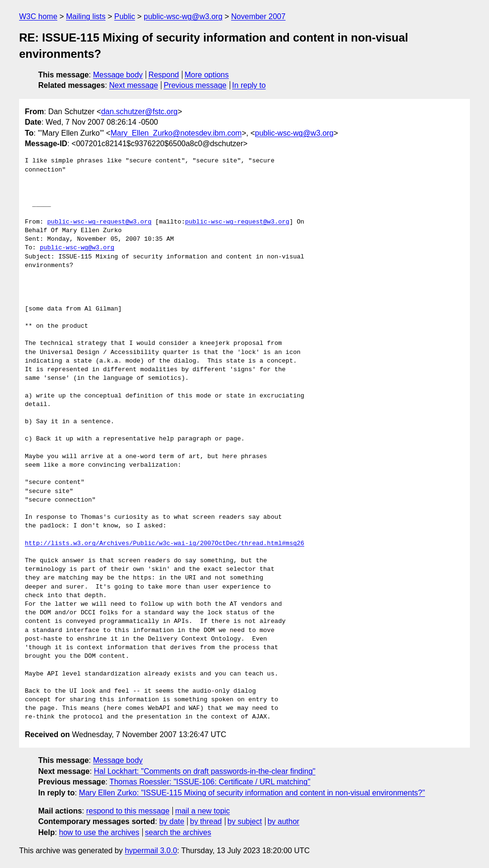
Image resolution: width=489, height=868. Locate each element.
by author (283, 821)
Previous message (195, 85)
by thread (206, 821)
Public (125, 16)
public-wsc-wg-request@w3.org (99, 222)
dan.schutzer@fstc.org (139, 112)
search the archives (178, 832)
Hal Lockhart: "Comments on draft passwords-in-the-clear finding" (205, 771)
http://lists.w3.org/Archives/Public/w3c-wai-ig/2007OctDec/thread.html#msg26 (165, 544)
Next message (134, 85)
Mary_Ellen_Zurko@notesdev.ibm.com (176, 133)
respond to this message (128, 811)
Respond (164, 75)
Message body (118, 75)
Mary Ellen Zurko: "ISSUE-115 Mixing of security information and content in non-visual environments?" (252, 793)
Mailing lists (86, 16)
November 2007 (258, 16)
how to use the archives (99, 832)
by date (171, 821)
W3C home (38, 16)
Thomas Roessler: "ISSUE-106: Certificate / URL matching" (210, 782)
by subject (244, 821)
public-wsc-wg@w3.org (183, 16)
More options (207, 75)
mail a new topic (203, 811)
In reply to (249, 85)
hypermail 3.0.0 (151, 851)
